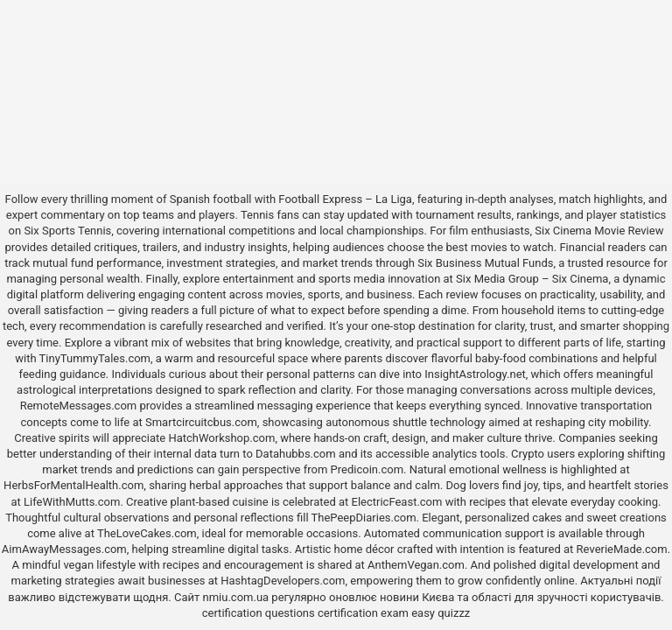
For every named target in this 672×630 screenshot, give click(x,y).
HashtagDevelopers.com (283, 581)
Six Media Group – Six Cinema (532, 279)
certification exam (363, 613)
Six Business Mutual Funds (485, 263)
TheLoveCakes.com (147, 533)
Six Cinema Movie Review (599, 231)
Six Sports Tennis (67, 231)
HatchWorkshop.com (221, 438)
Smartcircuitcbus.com (201, 422)
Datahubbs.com (296, 454)
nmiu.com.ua (236, 597)
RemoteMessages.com (79, 406)
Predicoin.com (367, 469)
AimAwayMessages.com (64, 549)
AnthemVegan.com (416, 565)
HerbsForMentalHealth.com (73, 485)
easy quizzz (441, 613)
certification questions (259, 613)
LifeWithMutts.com (72, 502)
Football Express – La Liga (345, 199)
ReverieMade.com (622, 549)
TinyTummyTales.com (95, 358)
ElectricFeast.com (397, 502)
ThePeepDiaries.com (364, 518)
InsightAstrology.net (475, 374)
